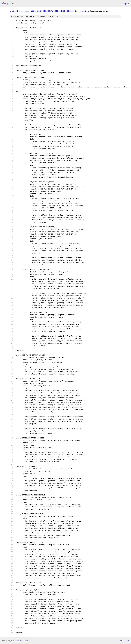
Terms (26, 641)
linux (27, 11)
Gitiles (14, 641)
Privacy (20, 641)
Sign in (126, 4)
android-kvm (16, 11)
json (127, 641)
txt (122, 641)
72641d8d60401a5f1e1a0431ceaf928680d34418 (53, 11)
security (84, 11)
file (56, 17)
